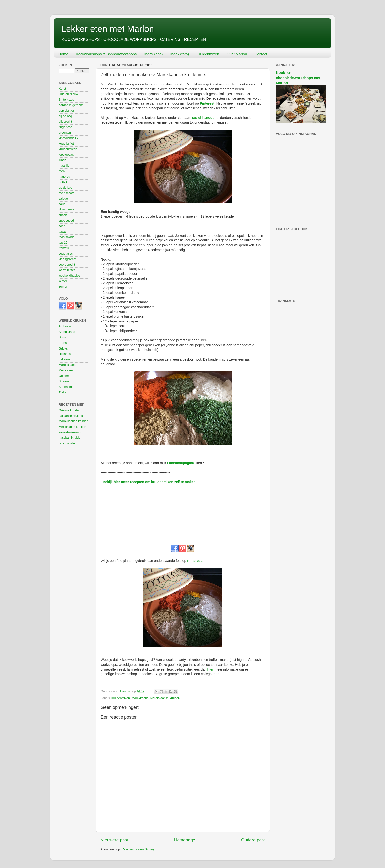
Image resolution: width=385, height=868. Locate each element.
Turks (62, 392)
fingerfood (66, 127)
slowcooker (66, 210)
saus (62, 204)
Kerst (62, 89)
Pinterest (207, 103)
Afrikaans (65, 326)
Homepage (185, 840)
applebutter (66, 111)
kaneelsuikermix (70, 432)
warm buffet (67, 270)
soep (62, 226)
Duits (62, 337)
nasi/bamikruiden (70, 438)
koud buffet (66, 144)
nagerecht (66, 177)
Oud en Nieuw (69, 94)
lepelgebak (66, 155)
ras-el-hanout (203, 118)
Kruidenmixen (208, 54)
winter (63, 281)
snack (63, 215)
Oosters (64, 376)
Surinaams (66, 387)
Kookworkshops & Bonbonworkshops (106, 54)
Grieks (63, 349)
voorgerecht (67, 265)
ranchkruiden (68, 443)
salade (63, 199)
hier (211, 669)
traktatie (64, 248)
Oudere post (253, 840)
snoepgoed (66, 221)
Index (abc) (153, 54)
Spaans (64, 381)
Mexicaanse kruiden (72, 427)
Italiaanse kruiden (71, 416)
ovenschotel (67, 193)
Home (63, 54)
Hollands (65, 354)
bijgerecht (65, 122)
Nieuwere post (114, 840)
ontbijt (63, 182)
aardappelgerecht (71, 105)
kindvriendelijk (68, 138)
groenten (65, 133)
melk (62, 171)
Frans (63, 343)
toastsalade (67, 237)
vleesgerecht (67, 259)
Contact (261, 54)
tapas (62, 232)
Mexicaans (66, 370)
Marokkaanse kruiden (165, 698)
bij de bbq (65, 116)
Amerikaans (67, 332)
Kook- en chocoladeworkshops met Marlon (298, 78)
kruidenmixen (121, 698)
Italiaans (64, 359)
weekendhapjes (69, 276)
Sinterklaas (66, 100)
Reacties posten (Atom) (138, 849)
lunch (62, 160)
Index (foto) (179, 54)
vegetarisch (67, 254)
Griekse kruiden (69, 410)
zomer (63, 287)
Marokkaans (140, 698)
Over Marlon (237, 54)
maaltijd (64, 166)
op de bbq (66, 188)
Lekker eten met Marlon (108, 29)
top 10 (63, 243)
